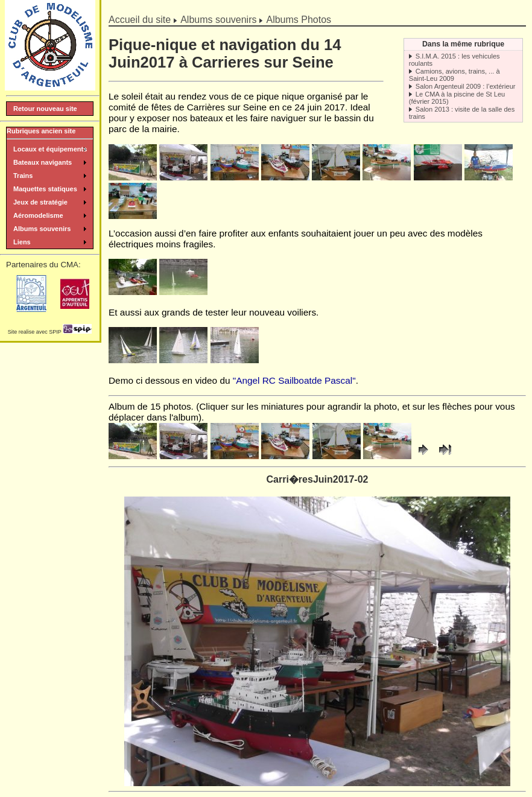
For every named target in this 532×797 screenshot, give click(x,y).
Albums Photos (299, 20)
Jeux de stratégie (40, 202)
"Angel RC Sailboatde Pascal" (294, 380)
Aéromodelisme (38, 215)
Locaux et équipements (50, 149)
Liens (22, 242)
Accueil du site (140, 20)
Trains (23, 176)
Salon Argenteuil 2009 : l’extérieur (466, 86)
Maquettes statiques (45, 189)
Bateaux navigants (43, 162)
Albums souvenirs (218, 20)
